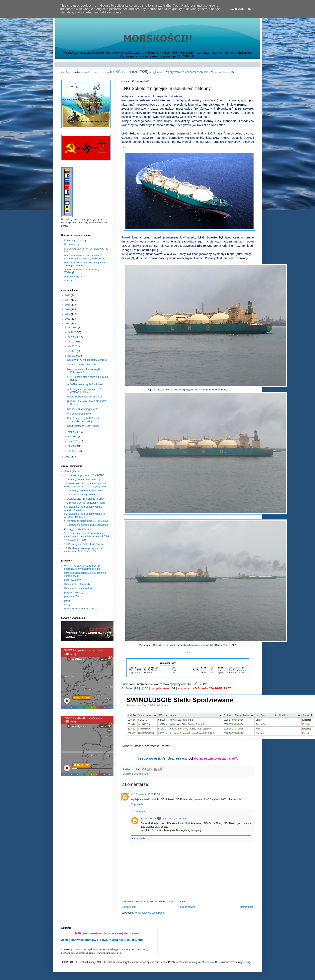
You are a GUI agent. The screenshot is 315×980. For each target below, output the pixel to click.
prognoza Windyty (74, 592)
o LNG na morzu (124, 72)
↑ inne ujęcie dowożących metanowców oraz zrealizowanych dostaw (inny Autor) (86, 485)
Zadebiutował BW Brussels (82, 365)
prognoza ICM (72, 596)
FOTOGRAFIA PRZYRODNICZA (82, 609)
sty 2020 (73, 451)
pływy (67, 600)
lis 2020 (72, 332)
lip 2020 (72, 351)
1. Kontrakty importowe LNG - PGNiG (84, 475)
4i (132, 794)
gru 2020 (73, 328)
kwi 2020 (73, 437)
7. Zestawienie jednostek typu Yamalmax (86, 525)
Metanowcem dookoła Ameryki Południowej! (84, 371)
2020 (68, 324)
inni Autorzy (68, 72)
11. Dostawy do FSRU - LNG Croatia (84, 544)
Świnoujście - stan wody (77, 584)
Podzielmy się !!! (73, 277)
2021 (68, 319)
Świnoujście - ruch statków (78, 588)
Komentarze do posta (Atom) (150, 913)
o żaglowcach (157, 72)
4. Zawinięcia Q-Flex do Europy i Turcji (85, 503)
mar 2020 (73, 441)
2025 (68, 300)
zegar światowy (73, 580)
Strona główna (188, 907)
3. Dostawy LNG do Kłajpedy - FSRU (84, 499)
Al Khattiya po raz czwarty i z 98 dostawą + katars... (84, 391)
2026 (68, 295)
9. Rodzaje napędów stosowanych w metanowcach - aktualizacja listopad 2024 (87, 535)
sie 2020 (73, 346)
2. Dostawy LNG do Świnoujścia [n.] (84, 480)
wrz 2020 (73, 342)
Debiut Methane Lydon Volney (83, 426)
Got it (252, 9)
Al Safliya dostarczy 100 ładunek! (85, 384)
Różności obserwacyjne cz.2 (82, 409)
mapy (67, 604)
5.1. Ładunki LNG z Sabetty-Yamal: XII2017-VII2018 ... (83, 508)
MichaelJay (208, 962)
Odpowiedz (137, 804)
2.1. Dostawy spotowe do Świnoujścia (85, 491)
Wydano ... (70, 281)
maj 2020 (73, 432)
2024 (68, 305)
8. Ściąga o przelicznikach (78, 529)
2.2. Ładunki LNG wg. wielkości (81, 495)
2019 (68, 457)
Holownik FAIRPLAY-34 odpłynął (85, 397)
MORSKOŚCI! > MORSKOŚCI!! (93, 72)
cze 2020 (73, 356)
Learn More (237, 9)
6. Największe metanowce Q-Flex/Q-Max (86, 521)
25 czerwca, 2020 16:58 (147, 794)
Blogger (248, 962)
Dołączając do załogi (75, 240)
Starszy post (246, 907)
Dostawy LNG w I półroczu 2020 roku (87, 360)
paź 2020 (73, 337)
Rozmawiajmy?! (73, 244)
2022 (68, 314)
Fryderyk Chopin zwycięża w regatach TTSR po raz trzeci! (85, 264)
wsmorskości (148, 819)
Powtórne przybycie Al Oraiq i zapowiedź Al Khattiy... (83, 420)
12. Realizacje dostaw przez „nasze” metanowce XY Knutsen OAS (84, 550)
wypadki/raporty (223, 72)
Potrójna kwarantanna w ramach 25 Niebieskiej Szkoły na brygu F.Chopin (84, 257)
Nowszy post (129, 907)
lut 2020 (72, 446)
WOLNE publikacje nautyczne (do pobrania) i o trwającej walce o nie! (83, 567)
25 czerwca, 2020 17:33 (175, 819)
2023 (68, 310)
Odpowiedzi (141, 812)
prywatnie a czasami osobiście (189, 72)
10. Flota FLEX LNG (75, 540)
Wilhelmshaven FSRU (79, 414)
